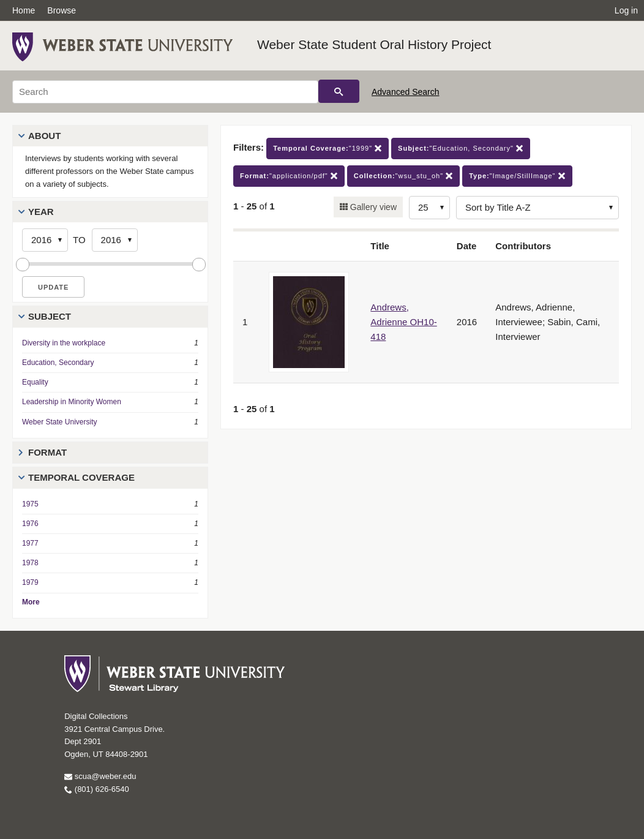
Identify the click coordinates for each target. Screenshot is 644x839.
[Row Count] (429, 208)
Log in (626, 10)
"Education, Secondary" (461, 149)
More (31, 602)
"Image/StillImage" (517, 176)
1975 (30, 504)
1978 (30, 563)
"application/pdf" (289, 176)
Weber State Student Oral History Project (374, 44)
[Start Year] (45, 240)
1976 (30, 524)
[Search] (165, 92)
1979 (30, 582)
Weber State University (60, 422)
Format (47, 452)
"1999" (328, 149)
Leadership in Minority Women (72, 402)
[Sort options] (537, 208)
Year (41, 212)
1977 (30, 543)
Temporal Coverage (81, 477)
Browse (62, 10)
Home (24, 10)
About (44, 136)
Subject (50, 316)
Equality (35, 382)
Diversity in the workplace (64, 343)
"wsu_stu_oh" (403, 176)
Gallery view (372, 207)
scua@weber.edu (100, 776)
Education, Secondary (58, 363)
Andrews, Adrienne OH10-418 (403, 322)
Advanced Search (406, 92)
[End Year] (115, 240)
